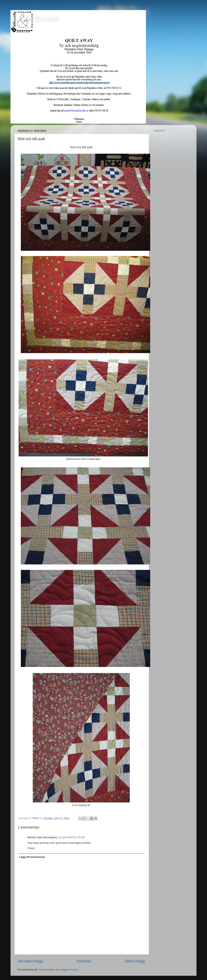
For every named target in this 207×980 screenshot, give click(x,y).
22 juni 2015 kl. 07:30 (72, 837)
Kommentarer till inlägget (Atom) (58, 970)
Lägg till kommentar (32, 857)
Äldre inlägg (135, 961)
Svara (31, 848)
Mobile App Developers (43, 837)
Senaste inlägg (30, 961)
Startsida (84, 961)
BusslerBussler (35, 19)
